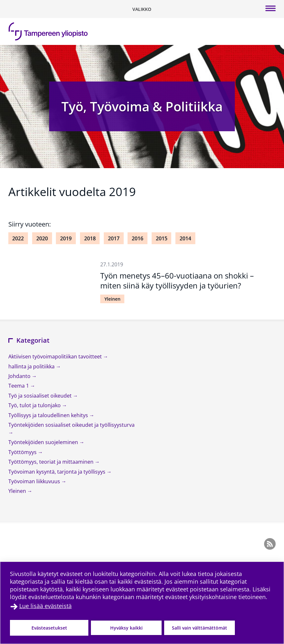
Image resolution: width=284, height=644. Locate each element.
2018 (90, 238)
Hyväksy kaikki (126, 628)
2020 (42, 238)
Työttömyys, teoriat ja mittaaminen (52, 462)
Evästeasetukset (49, 628)
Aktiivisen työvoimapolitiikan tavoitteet (56, 356)
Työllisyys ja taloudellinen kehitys (49, 415)
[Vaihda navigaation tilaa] (142, 9)
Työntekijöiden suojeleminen (44, 442)
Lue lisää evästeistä (45, 606)
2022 (18, 238)
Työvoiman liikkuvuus (35, 481)
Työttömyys (23, 452)
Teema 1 (19, 386)
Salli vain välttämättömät (200, 628)
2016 (138, 238)
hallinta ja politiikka (32, 366)
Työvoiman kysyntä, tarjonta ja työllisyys (58, 472)
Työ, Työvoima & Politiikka (142, 106)
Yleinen (112, 299)
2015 (162, 238)
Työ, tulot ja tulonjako (35, 405)
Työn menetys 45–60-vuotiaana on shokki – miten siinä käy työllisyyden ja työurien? (177, 280)
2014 (185, 238)
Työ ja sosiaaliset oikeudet (41, 396)
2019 (66, 238)
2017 (114, 238)
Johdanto (20, 376)
